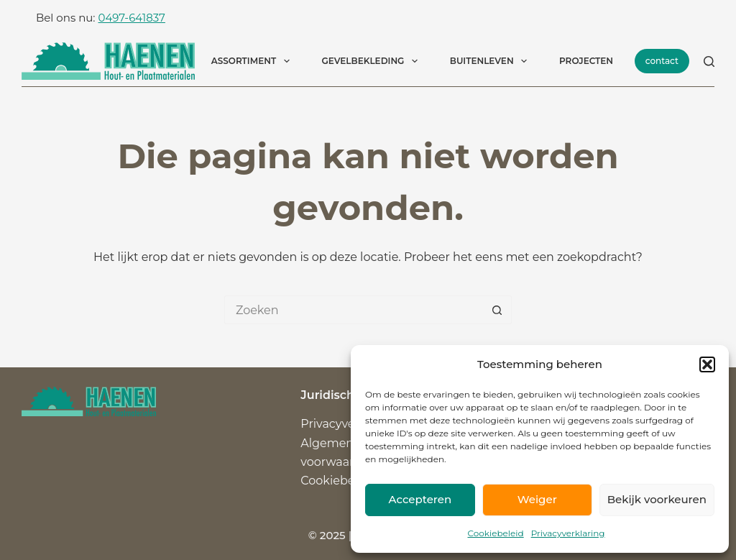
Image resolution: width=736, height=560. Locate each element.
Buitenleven (491, 61)
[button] (707, 364)
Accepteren (420, 499)
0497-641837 (131, 18)
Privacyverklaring (568, 533)
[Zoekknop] (497, 310)
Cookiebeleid (495, 533)
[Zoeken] (709, 61)
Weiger (537, 499)
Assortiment (253, 61)
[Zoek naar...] (354, 310)
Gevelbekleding (373, 61)
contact (662, 61)
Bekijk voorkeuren (657, 499)
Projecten (586, 61)
